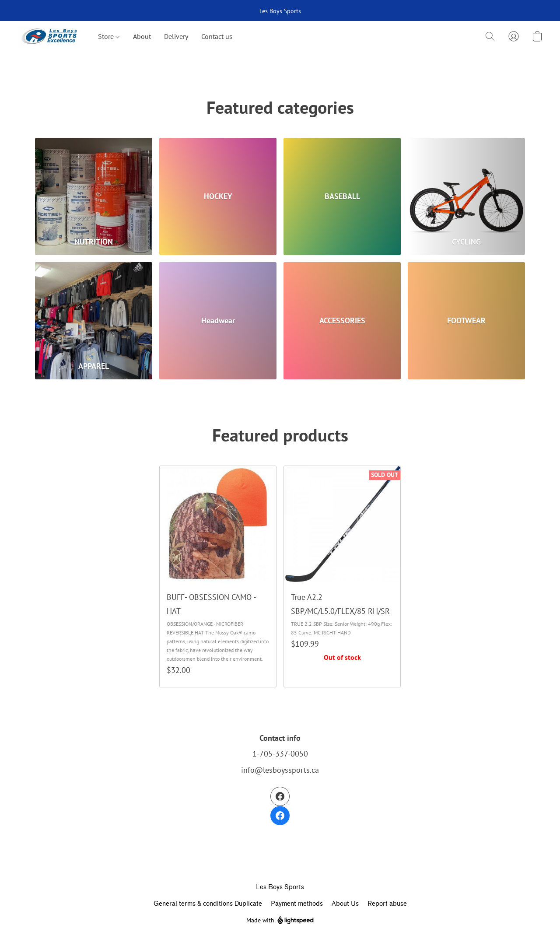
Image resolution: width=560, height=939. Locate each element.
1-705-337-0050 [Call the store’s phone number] (280, 754)
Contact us (217, 36)
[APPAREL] (94, 321)
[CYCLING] (466, 196)
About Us (345, 904)
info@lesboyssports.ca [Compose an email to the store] (280, 770)
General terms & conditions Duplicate (208, 904)
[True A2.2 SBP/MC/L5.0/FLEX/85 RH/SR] (342, 576)
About (142, 36)
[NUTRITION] (94, 196)
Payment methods (297, 904)
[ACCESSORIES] (342, 321)
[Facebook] (280, 806)
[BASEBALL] (342, 196)
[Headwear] (218, 321)
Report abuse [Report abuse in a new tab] (387, 904)
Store (109, 36)
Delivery (176, 36)
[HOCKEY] (218, 196)
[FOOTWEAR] (466, 321)
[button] (49, 36)
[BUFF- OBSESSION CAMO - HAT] (218, 576)
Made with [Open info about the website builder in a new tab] (280, 920)
